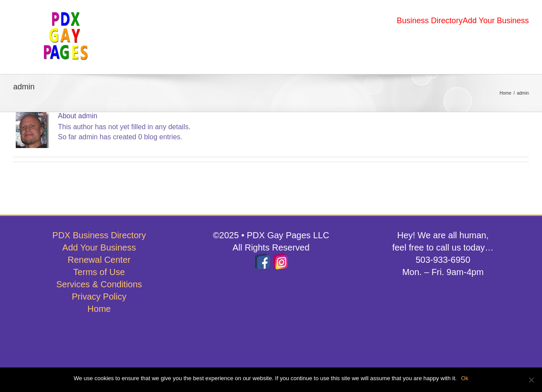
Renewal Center (99, 260)
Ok (465, 378)
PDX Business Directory (99, 235)
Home (99, 309)
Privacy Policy (99, 297)
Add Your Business (99, 247)
